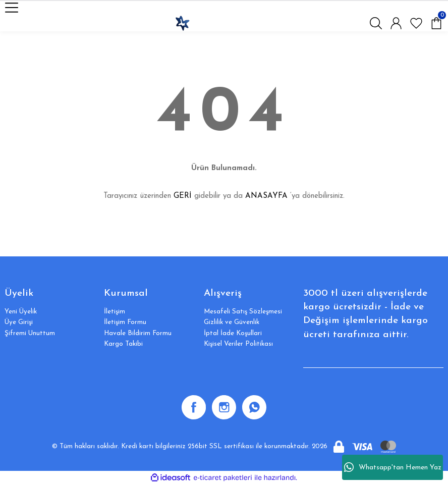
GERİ (183, 196)
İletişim (115, 312)
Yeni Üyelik (21, 312)
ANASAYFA (266, 196)
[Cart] (436, 23)
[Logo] (182, 23)
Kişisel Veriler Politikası (238, 344)
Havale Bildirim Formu (138, 333)
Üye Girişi (19, 322)
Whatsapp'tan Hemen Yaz (393, 467)
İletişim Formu (125, 322)
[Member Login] (396, 23)
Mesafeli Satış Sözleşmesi (243, 312)
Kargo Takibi (123, 344)
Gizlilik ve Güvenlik (232, 322)
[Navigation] (12, 8)
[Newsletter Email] (373, 358)
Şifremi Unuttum (30, 333)
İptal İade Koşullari (233, 333)
